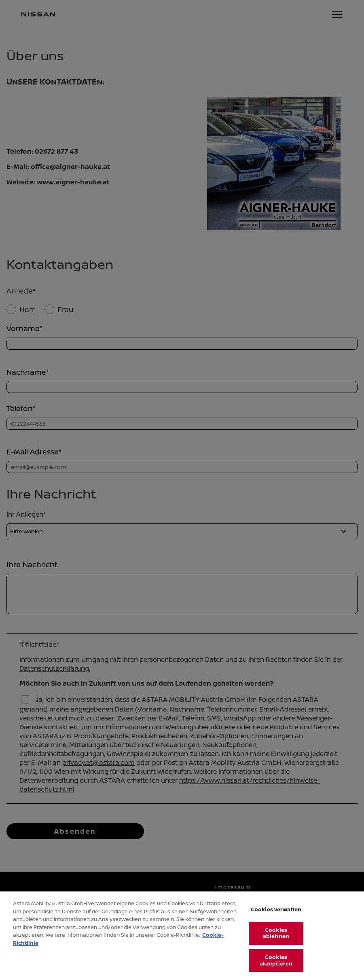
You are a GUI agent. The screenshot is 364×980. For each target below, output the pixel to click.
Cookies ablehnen (276, 942)
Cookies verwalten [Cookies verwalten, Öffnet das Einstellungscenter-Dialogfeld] (276, 919)
